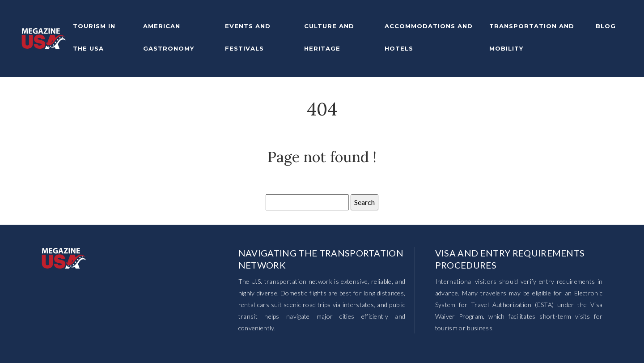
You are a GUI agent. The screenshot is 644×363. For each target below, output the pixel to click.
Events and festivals (248, 37)
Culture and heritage (329, 37)
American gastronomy (169, 37)
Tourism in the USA (94, 37)
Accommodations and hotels (429, 37)
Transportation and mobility (532, 37)
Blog (606, 26)
